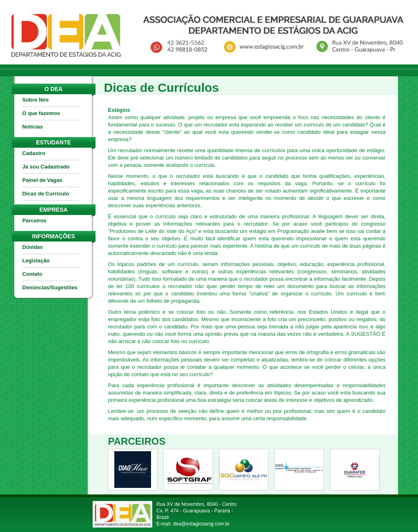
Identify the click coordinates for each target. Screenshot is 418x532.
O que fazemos (41, 113)
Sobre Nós (36, 100)
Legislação (36, 260)
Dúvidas (33, 247)
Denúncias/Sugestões (50, 287)
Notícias (33, 127)
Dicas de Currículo (46, 194)
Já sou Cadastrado (46, 167)
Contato (32, 274)
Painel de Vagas (42, 180)
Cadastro (34, 153)
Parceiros (34, 221)
